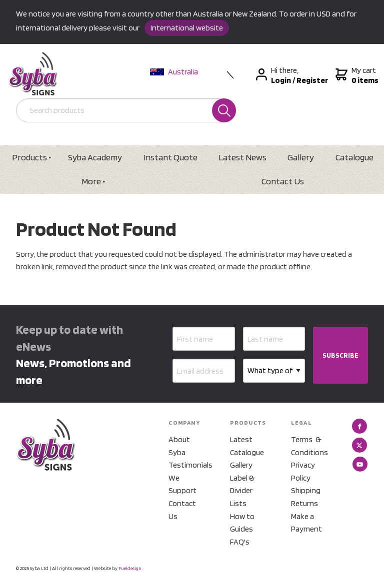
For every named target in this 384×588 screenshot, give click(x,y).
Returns (304, 503)
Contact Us (283, 181)
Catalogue (354, 157)
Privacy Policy (303, 471)
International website (187, 28)
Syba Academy (95, 157)
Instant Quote (170, 157)
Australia (174, 72)
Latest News (242, 157)
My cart (356, 75)
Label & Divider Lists (242, 491)
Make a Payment (306, 523)
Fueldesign (130, 568)
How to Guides (242, 523)
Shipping (306, 490)
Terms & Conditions (309, 446)
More (91, 181)
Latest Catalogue (247, 446)
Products (29, 157)
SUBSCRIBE (340, 355)
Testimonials (187, 465)
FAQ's (240, 542)
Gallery (301, 157)
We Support (182, 484)
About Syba (179, 446)
